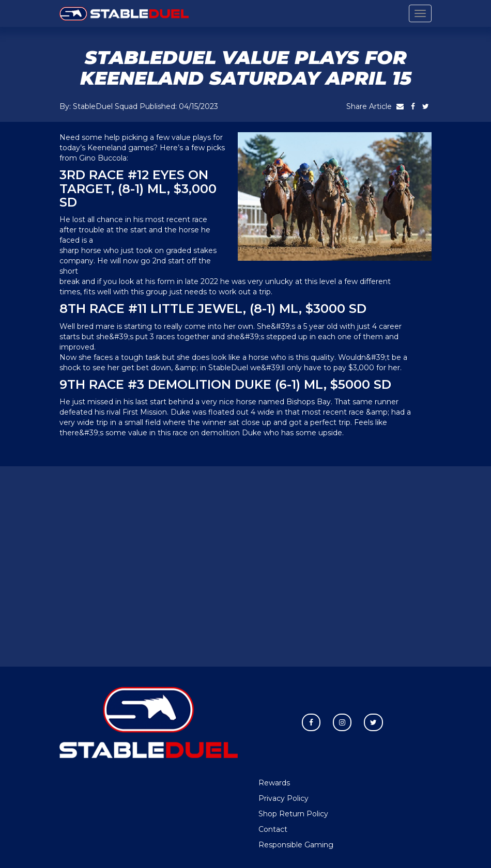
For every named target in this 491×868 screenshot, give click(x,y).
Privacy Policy (283, 798)
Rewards (274, 783)
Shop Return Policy (293, 814)
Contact (273, 829)
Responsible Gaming (296, 845)
